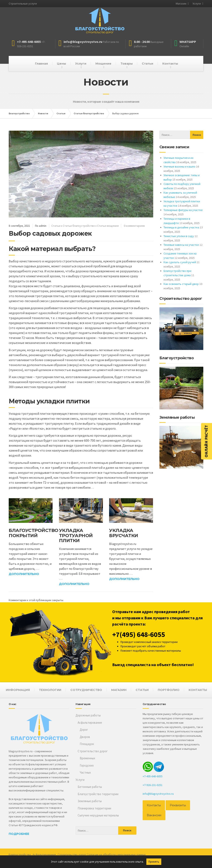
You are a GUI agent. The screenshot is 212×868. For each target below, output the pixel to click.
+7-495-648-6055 (153, 776)
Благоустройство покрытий (34, 533)
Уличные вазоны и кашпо (179, 166)
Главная (41, 64)
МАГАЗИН (119, 690)
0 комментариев (134, 226)
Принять (154, 862)
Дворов (85, 737)
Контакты (170, 64)
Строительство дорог (93, 751)
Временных (87, 758)
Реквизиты (178, 805)
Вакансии (154, 815)
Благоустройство (20, 855)
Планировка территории (94, 808)
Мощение (103, 64)
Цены (61, 64)
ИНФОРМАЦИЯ (18, 690)
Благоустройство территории (98, 794)
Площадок (87, 744)
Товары (127, 64)
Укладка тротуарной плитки (76, 535)
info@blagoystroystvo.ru (158, 794)
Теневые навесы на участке (181, 245)
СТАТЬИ (142, 690)
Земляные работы (90, 801)
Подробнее (19, 834)
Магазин (181, 4)
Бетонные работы (90, 787)
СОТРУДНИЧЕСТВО (86, 690)
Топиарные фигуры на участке (183, 210)
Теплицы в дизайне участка (181, 227)
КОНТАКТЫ (198, 690)
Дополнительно (24, 574)
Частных (85, 772)
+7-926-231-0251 (153, 785)
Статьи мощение (108, 226)
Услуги (197, 4)
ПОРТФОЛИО (169, 690)
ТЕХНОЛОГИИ (50, 690)
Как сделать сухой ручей (180, 262)
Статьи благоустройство (79, 226)
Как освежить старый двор (181, 284)
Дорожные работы (88, 715)
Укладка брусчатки (124, 533)
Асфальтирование (90, 723)
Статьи (148, 64)
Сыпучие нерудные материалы (98, 815)
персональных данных (131, 855)
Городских (87, 765)
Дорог (84, 730)
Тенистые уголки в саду (179, 236)
